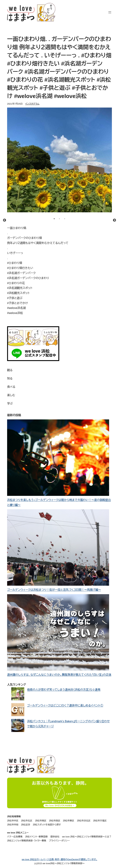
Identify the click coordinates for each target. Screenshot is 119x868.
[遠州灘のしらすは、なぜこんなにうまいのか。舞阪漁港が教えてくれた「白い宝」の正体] (58, 633)
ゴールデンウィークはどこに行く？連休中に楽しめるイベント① (65, 705)
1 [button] (54, 219)
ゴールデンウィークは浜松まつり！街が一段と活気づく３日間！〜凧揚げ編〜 (54, 590)
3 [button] (65, 219)
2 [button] (59, 219)
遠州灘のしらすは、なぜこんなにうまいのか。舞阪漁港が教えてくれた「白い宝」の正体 (59, 675)
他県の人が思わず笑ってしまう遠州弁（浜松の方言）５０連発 (64, 690)
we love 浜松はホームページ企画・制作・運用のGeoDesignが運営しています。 (59, 859)
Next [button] (114, 220)
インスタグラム (32, 104)
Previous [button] (5, 220)
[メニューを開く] (110, 12)
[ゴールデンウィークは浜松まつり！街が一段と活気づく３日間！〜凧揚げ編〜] (58, 548)
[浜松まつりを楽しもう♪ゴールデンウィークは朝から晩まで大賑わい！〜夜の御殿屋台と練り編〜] (58, 458)
